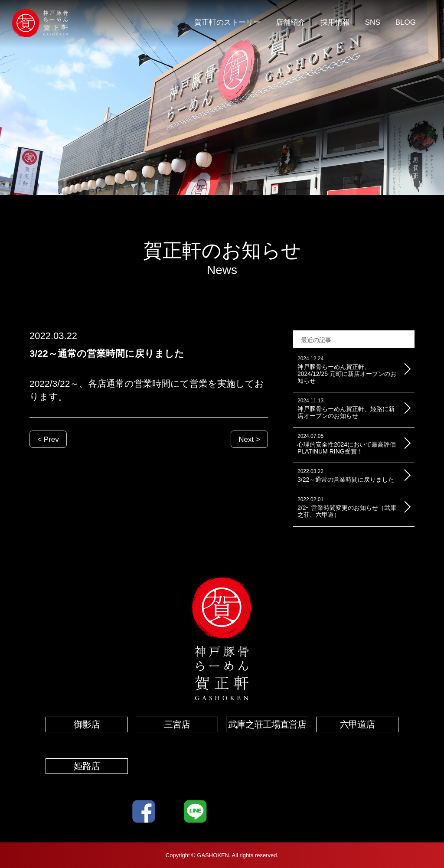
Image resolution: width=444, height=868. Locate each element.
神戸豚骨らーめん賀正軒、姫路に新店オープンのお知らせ (347, 409)
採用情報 (335, 22)
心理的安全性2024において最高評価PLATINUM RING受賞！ (347, 444)
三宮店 (177, 724)
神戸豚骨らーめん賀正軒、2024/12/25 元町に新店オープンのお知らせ (347, 370)
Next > (249, 439)
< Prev (48, 439)
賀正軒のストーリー (227, 22)
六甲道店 (357, 724)
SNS (373, 22)
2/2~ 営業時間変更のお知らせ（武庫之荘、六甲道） (347, 507)
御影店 (87, 724)
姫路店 (87, 766)
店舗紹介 (291, 22)
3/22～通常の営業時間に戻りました (347, 476)
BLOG (406, 22)
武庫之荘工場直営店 (267, 724)
